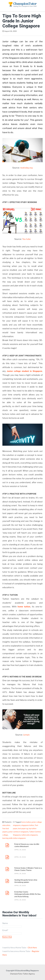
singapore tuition (28, 825)
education (6, 825)
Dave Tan (23, 31)
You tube (26, 239)
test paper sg (23, 828)
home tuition (24, 607)
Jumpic (26, 735)
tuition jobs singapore (30, 835)
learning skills (7, 838)
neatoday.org (26, 168)
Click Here (32, 948)
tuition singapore (19, 838)
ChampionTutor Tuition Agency (22, 974)
